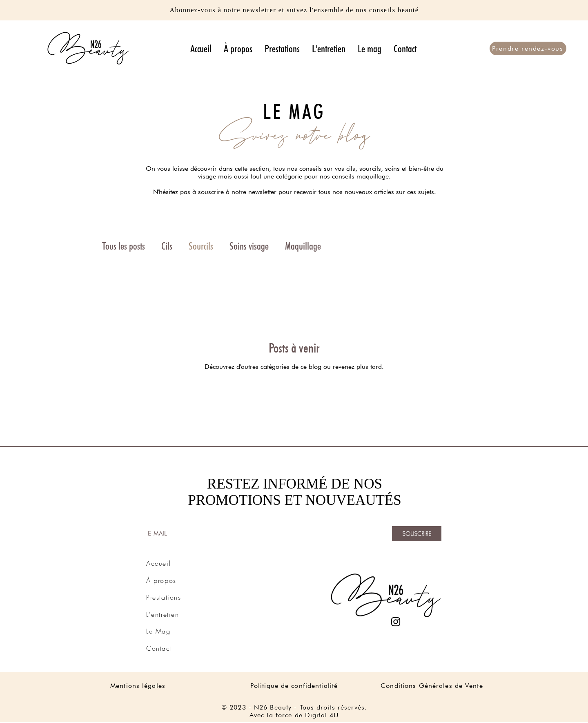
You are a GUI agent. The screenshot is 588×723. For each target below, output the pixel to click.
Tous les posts (124, 246)
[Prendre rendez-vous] (528, 48)
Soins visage (249, 246)
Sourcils (201, 246)
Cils (167, 246)
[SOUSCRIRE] (417, 534)
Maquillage (303, 246)
